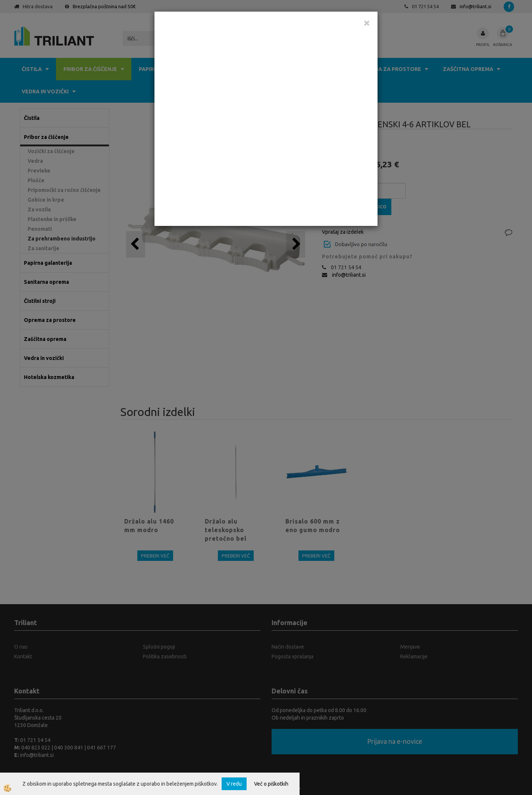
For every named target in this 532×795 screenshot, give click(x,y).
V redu (234, 784)
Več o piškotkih (271, 784)
